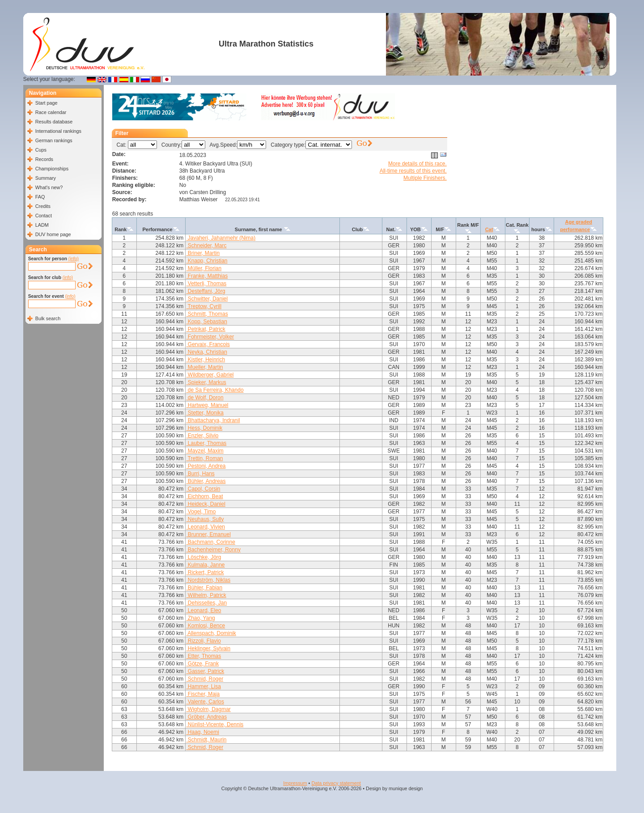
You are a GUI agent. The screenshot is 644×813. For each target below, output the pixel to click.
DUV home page (53, 234)
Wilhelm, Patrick (206, 595)
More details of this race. (417, 164)
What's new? (49, 187)
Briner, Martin (203, 253)
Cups (41, 150)
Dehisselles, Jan (206, 603)
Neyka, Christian (206, 352)
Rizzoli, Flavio (203, 641)
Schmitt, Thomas (207, 314)
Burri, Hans (200, 474)
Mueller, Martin (204, 367)
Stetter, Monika (205, 413)
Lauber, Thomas (206, 443)
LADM (42, 225)
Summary (46, 178)
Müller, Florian (204, 268)
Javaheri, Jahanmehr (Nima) (221, 238)
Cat (489, 229)
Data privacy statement (336, 783)
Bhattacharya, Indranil (213, 420)
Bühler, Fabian (204, 588)
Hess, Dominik (204, 428)
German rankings (54, 140)
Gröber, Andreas (206, 717)
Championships (52, 169)
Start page (47, 103)
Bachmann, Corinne (210, 542)
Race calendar (51, 112)
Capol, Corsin (203, 489)
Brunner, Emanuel (208, 534)
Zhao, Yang (200, 618)
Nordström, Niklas (208, 580)
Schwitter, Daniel (207, 299)
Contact (44, 216)
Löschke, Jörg (203, 557)
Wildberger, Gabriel (210, 375)
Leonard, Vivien (205, 527)
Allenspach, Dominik (211, 633)
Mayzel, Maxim (205, 451)
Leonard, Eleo (203, 610)
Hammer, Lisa (203, 686)
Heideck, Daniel (205, 504)
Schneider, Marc (206, 246)
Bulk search (48, 318)
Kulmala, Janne (205, 565)
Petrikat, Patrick (205, 329)
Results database (54, 122)
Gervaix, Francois (208, 344)
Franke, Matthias (207, 276)
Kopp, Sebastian (206, 322)
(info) (74, 259)
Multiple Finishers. (425, 178)
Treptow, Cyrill (204, 306)
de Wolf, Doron (205, 398)
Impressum (295, 783)
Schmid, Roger (205, 679)
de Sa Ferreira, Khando (215, 390)
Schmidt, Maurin (206, 740)
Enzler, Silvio (202, 436)
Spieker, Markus (206, 382)
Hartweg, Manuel (207, 405)
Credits (43, 206)
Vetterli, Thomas (206, 284)
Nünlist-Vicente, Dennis (215, 724)
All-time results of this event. (413, 171)
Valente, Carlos (205, 702)
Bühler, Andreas (206, 481)
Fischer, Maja (203, 694)
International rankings (58, 131)
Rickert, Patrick (205, 572)
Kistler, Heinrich (205, 360)
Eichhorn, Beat (204, 496)
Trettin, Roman (204, 458)
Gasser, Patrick (205, 671)
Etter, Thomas (203, 656)
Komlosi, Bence (205, 626)
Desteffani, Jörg (205, 291)
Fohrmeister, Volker (210, 337)
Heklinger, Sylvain (208, 648)
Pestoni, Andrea (206, 466)
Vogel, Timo (201, 512)
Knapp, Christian (207, 261)
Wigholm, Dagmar (208, 709)
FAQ (40, 197)
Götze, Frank (202, 664)
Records (44, 159)
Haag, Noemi (202, 732)
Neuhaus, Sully (205, 519)
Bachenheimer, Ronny (213, 550)
